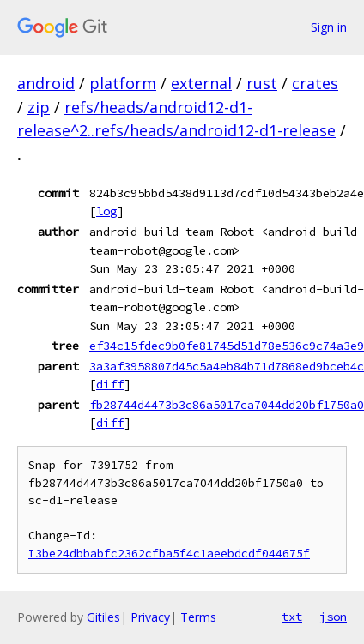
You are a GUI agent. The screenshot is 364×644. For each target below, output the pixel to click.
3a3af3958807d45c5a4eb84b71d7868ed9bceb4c (227, 366)
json (333, 617)
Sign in (329, 27)
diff (110, 384)
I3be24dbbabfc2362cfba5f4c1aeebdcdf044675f (169, 554)
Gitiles (103, 617)
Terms (198, 617)
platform (123, 83)
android (46, 83)
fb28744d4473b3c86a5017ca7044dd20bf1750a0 (227, 405)
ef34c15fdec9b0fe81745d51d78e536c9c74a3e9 (227, 346)
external (201, 83)
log (106, 211)
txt (292, 617)
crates (315, 83)
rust (262, 83)
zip (39, 107)
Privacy (150, 617)
